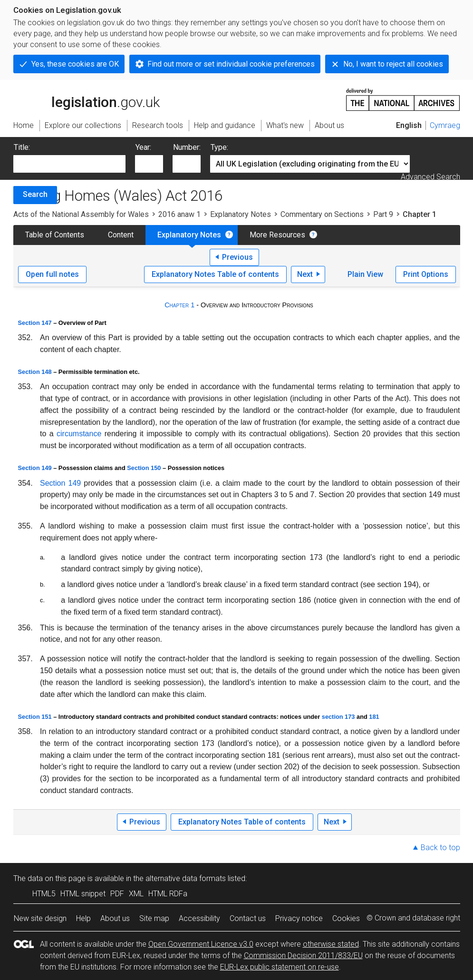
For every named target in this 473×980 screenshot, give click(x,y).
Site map (154, 918)
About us (115, 918)
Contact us (248, 918)
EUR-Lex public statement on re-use (280, 967)
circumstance (79, 434)
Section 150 (144, 468)
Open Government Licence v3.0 (201, 944)
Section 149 (35, 468)
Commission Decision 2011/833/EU (303, 955)
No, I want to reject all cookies (393, 64)
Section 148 (35, 372)
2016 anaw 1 (179, 214)
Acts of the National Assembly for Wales (81, 214)
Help (83, 918)
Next (305, 274)
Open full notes (52, 274)
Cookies (346, 918)
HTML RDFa (168, 894)
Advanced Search (430, 177)
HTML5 (44, 894)
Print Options (426, 274)
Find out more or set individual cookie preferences (231, 64)
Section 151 (35, 717)
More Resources (277, 235)
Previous (237, 257)
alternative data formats (186, 878)
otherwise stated (331, 944)
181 (374, 717)
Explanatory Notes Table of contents (215, 274)
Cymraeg (445, 125)
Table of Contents (55, 235)
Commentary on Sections (322, 214)
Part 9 (383, 214)
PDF (117, 894)
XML (136, 894)
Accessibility (199, 918)
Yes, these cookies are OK (75, 64)
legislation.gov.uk (87, 99)
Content (121, 235)
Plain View (365, 274)
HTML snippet (83, 894)
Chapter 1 (179, 305)
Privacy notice (299, 918)
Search (35, 194)
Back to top (440, 848)
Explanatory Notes (241, 214)
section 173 (338, 717)
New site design (40, 918)
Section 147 (35, 323)
